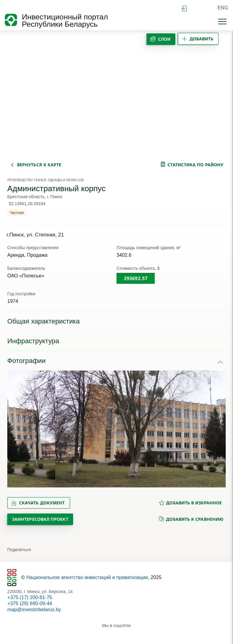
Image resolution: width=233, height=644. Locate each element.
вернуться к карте (39, 165)
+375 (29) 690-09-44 (30, 603)
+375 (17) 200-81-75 (30, 597)
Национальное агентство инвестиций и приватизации (87, 577)
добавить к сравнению (191, 519)
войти (184, 8)
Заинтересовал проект (40, 519)
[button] (14, 429)
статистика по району (195, 165)
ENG (223, 8)
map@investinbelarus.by (34, 610)
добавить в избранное (190, 503)
